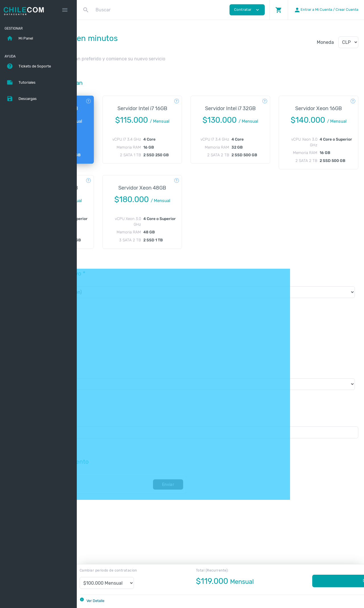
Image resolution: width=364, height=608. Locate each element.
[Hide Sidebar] (65, 10)
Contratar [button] (247, 10)
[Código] (136, 507)
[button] (279, 10)
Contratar (317, 581)
